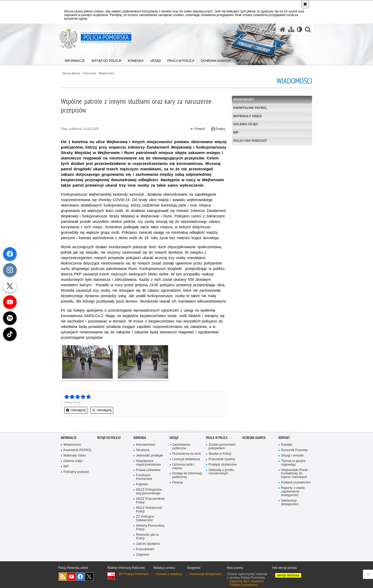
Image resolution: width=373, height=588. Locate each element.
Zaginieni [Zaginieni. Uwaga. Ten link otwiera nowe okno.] (143, 555)
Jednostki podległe (150, 456)
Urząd (174, 438)
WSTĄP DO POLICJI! (109, 438)
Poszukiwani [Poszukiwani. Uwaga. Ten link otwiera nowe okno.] (145, 549)
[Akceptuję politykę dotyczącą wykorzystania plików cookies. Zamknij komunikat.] (305, 4)
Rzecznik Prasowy (294, 450)
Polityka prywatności (296, 483)
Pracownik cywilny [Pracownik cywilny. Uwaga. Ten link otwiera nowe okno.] (222, 459)
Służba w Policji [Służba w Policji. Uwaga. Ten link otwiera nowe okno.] (220, 454)
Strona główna (71, 73)
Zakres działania (148, 544)
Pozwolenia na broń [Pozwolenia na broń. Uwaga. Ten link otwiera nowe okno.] (187, 454)
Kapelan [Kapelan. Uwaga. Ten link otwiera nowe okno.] (142, 484)
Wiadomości (107, 73)
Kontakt (284, 438)
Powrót (198, 129)
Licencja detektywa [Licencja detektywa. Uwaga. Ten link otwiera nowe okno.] (186, 459)
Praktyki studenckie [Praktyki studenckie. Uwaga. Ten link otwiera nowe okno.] (223, 465)
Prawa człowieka (148, 470)
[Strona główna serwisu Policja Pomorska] (283, 29)
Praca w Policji (217, 438)
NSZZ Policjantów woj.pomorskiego (149, 492)
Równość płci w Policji (147, 537)
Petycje (178, 483)
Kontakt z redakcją (169, 574)
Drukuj (218, 129)
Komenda (140, 438)
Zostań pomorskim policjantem (222, 447)
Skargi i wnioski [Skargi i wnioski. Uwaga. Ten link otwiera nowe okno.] (292, 456)
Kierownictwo (146, 445)
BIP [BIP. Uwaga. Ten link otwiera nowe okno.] (236, 133)
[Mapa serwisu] (291, 29)
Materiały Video (248, 116)
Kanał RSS (63, 577)
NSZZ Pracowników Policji (150, 501)
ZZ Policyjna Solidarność (145, 519)
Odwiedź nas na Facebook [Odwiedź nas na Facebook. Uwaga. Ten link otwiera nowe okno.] (80, 577)
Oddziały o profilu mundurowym (221, 472)
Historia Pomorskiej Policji (150, 528)
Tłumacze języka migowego (293, 463)
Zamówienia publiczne (181, 447)
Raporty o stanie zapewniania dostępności (293, 492)
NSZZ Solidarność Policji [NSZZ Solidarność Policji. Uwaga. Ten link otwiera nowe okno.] (149, 510)
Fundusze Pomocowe (144, 477)
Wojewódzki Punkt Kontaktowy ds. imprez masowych (294, 474)
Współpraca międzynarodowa (148, 463)
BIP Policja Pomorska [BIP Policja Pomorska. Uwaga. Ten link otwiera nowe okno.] (134, 574)
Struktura (143, 450)
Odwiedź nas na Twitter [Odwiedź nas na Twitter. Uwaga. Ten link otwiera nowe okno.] (89, 577)
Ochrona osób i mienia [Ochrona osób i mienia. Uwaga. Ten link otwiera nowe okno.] (183, 466)
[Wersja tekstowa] (300, 29)
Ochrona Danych (254, 438)
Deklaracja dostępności (290, 502)
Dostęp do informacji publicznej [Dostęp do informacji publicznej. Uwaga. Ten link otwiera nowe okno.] (187, 475)
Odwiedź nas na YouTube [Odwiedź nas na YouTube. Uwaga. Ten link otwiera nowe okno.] (71, 577)
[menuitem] (75, 60)
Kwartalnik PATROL (250, 108)
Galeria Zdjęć (246, 124)
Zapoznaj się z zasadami (247, 581)
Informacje (90, 73)
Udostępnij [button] (76, 410)
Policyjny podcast (250, 141)
